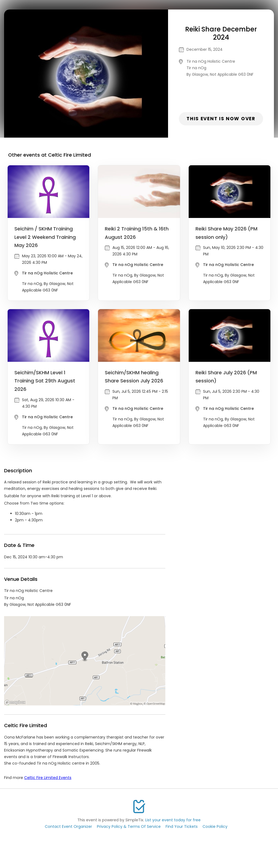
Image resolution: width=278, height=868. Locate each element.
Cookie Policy (215, 826)
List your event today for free (173, 820)
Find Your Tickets (182, 826)
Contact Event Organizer (68, 826)
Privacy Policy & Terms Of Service (129, 826)
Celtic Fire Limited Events (48, 778)
